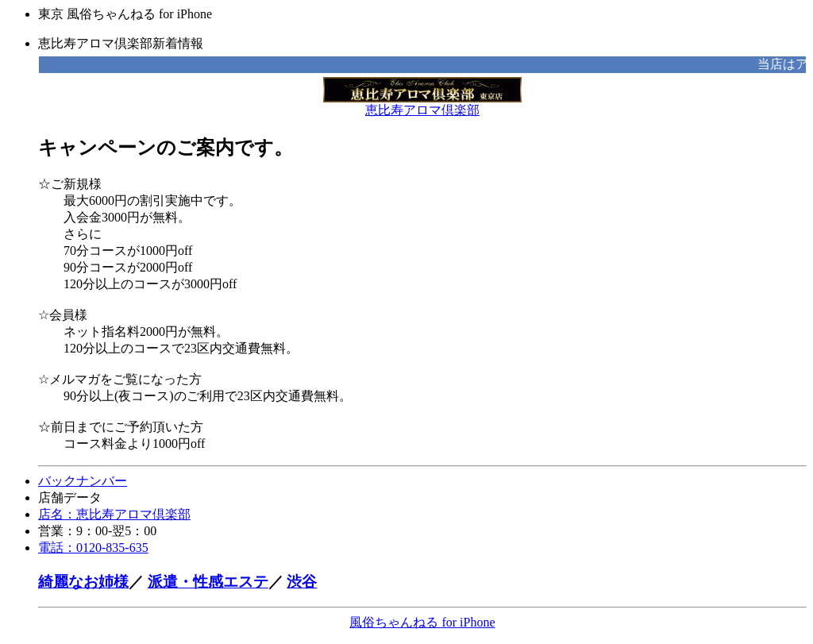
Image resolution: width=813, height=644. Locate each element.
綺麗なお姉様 (83, 582)
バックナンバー (83, 481)
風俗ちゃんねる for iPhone (422, 622)
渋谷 (302, 582)
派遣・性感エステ (208, 582)
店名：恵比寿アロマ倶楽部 (114, 514)
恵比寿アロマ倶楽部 (422, 104)
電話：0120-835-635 (93, 548)
